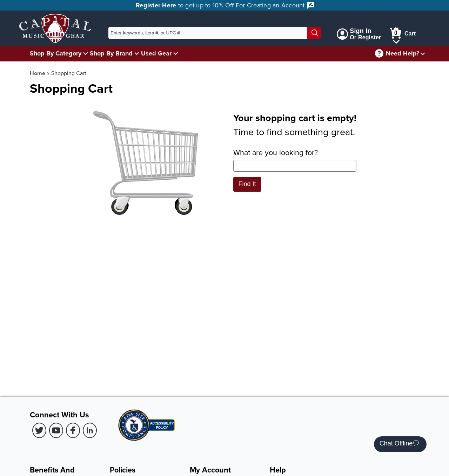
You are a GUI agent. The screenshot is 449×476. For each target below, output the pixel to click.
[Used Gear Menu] (176, 53)
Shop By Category (56, 53)
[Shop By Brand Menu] (137, 53)
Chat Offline (399, 444)
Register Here (156, 5)
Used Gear (156, 53)
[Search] (314, 33)
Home (38, 73)
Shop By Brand (111, 53)
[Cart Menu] (396, 41)
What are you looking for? (295, 159)
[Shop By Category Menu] (86, 53)
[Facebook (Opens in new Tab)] (73, 430)
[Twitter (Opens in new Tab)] (39, 430)
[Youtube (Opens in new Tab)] (56, 430)
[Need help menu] (423, 54)
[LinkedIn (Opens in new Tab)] (90, 430)
